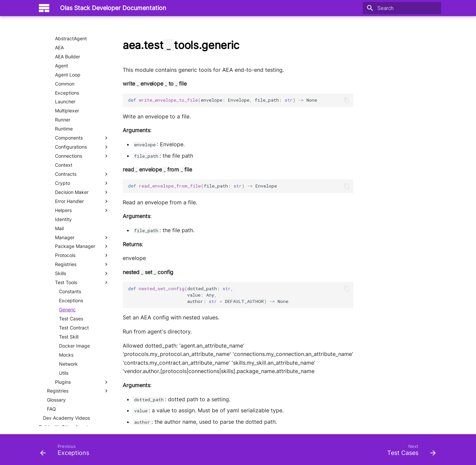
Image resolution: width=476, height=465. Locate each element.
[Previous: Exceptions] (67, 452)
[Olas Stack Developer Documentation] (44, 8)
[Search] (402, 8)
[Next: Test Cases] (409, 452)
